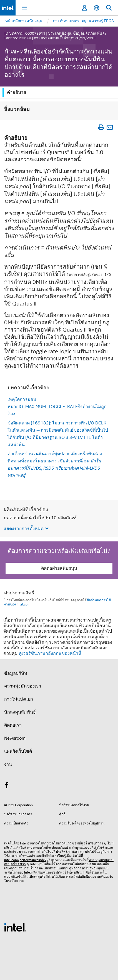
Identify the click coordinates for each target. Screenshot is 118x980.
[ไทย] (97, 8)
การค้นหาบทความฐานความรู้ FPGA (83, 21)
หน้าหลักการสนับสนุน (24, 21)
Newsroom (15, 738)
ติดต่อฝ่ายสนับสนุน (59, 568)
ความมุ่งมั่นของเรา (23, 686)
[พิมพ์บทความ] (101, 127)
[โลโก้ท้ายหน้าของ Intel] (15, 927)
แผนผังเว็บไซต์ (18, 751)
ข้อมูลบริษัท (16, 673)
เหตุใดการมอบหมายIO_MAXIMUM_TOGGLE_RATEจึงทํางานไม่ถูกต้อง (57, 406)
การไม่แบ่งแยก (19, 699)
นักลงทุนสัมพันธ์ (20, 712)
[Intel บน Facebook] (7, 786)
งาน (8, 764)
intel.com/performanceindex (25, 860)
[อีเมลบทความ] (110, 127)
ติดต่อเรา (13, 725)
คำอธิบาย (16, 92)
